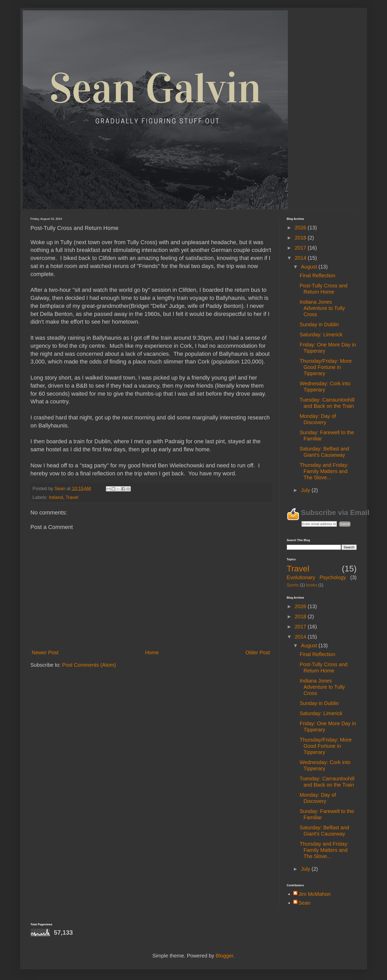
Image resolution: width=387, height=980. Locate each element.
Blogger (224, 956)
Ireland (56, 497)
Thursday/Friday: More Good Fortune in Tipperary (326, 367)
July (306, 490)
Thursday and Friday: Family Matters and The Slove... (324, 471)
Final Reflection (318, 275)
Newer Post (45, 652)
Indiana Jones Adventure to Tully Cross (322, 308)
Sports (293, 585)
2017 (301, 248)
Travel (72, 497)
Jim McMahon (315, 894)
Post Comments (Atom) (89, 665)
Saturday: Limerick (321, 335)
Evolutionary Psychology (316, 577)
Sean (305, 903)
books (312, 585)
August (310, 267)
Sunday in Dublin (319, 324)
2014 (301, 258)
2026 (301, 228)
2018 (301, 238)
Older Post (258, 652)
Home (152, 652)
